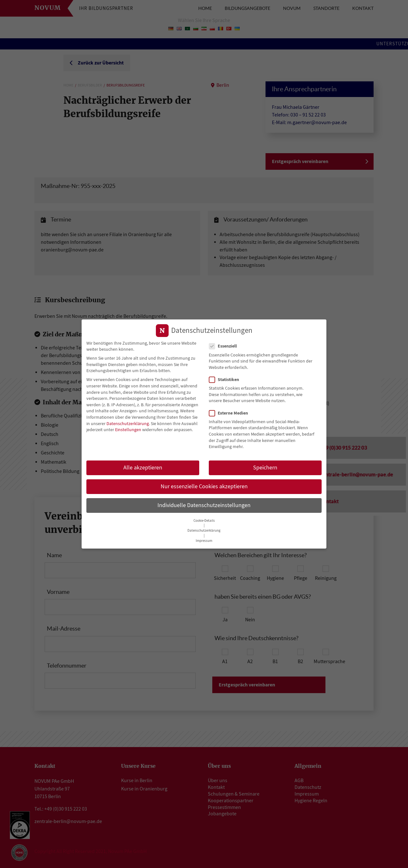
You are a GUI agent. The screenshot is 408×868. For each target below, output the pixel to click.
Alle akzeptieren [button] (143, 466)
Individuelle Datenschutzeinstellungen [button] (204, 504)
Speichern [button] (265, 466)
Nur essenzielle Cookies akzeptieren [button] (204, 484)
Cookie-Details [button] (204, 519)
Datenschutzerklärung (128, 422)
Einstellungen (128, 428)
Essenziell (225, 344)
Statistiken (226, 378)
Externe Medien (230, 411)
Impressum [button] (204, 539)
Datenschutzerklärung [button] (204, 529)
